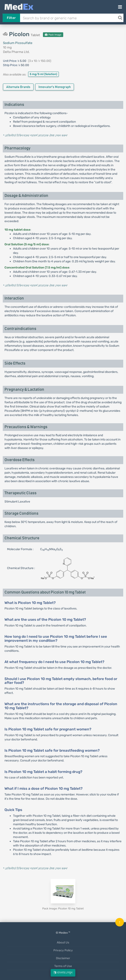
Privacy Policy (63, 950)
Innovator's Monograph (55, 87)
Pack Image (53, 35)
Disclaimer (63, 958)
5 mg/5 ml (43, 74)
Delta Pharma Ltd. (16, 52)
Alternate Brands (18, 87)
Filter (11, 18)
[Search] (120, 18)
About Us (63, 942)
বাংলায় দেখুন (63, 973)
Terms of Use (63, 966)
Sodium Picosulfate (18, 43)
